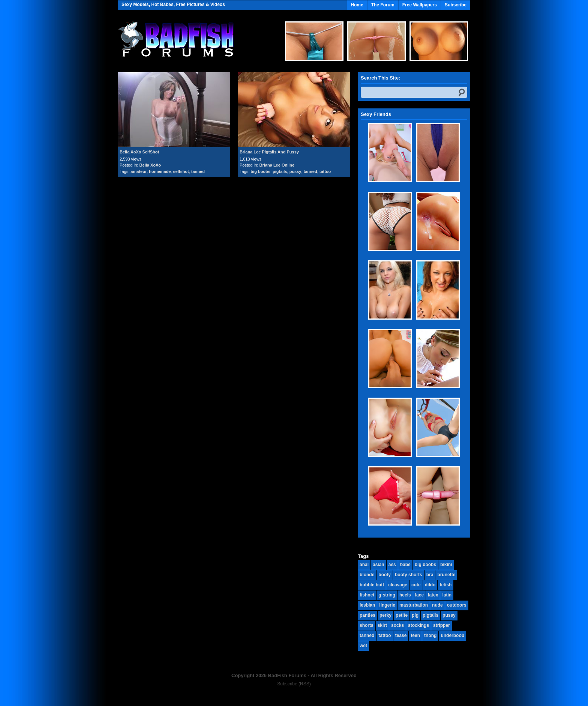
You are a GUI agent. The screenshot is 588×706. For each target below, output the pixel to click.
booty (385, 575)
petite (402, 615)
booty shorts (409, 575)
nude (437, 605)
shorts (367, 625)
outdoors (457, 605)
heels (405, 595)
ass (392, 565)
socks (397, 625)
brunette (446, 575)
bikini (446, 565)
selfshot (181, 171)
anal (364, 565)
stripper (442, 625)
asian (379, 565)
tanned (198, 171)
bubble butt (372, 585)
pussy (295, 171)
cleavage (398, 585)
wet (363, 646)
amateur (139, 171)
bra (430, 575)
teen (415, 635)
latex (433, 595)
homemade (160, 171)
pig (415, 615)
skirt (382, 625)
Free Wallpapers (420, 5)
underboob (452, 635)
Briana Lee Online (277, 165)
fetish (445, 585)
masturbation (414, 605)
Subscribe (456, 5)
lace (419, 595)
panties (367, 615)
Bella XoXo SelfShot (139, 152)
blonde (367, 575)
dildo (430, 585)
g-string (387, 595)
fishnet (367, 595)
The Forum (383, 5)
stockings (418, 625)
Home (357, 5)
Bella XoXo (150, 165)
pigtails (280, 171)
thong (430, 635)
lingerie (387, 605)
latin (447, 595)
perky (385, 615)
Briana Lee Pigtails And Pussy (269, 152)
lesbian (367, 605)
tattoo (325, 171)
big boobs (260, 171)
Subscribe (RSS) (294, 684)
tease (401, 635)
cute (416, 585)
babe (405, 565)
